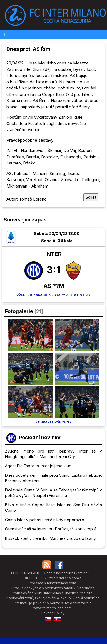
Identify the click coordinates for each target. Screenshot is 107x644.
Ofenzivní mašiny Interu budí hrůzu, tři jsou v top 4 (51, 529)
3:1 (53, 269)
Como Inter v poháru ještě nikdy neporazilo (45, 520)
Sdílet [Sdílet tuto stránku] (91, 197)
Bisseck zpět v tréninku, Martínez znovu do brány (50, 538)
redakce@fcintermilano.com (53, 583)
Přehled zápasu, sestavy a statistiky (53, 295)
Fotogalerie (19, 311)
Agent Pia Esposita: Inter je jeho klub (38, 466)
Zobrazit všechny (53, 422)
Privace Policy (53, 613)
